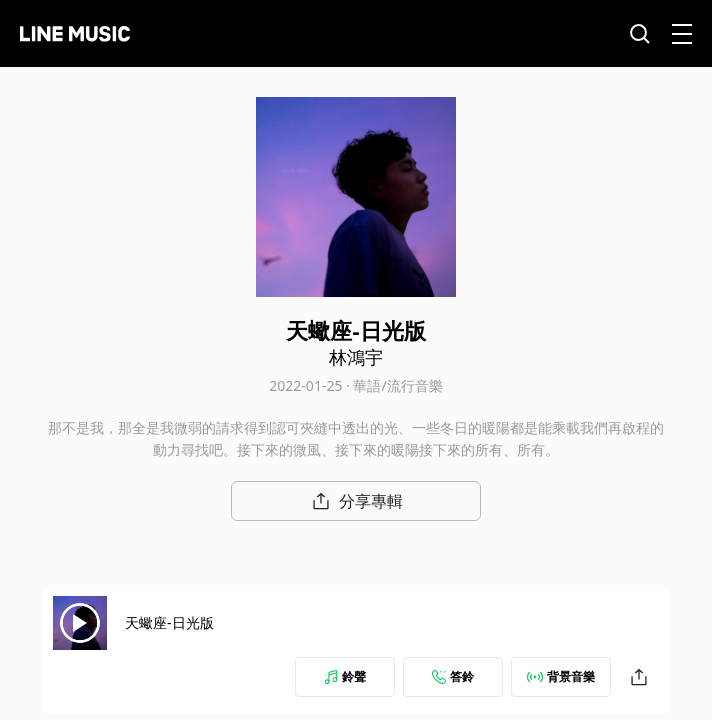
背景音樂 (561, 676)
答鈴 (453, 676)
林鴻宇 (356, 357)
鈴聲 (345, 676)
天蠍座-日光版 (169, 622)
